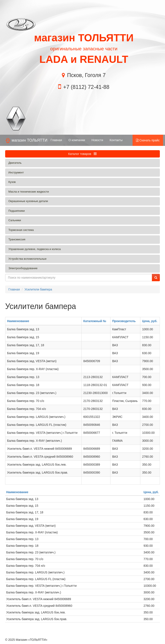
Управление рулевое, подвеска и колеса (35, 249)
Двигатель (15, 163)
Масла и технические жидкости (29, 192)
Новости (97, 140)
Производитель (124, 321)
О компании (77, 140)
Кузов (12, 182)
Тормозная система (21, 230)
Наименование (18, 321)
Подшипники (17, 211)
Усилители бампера (38, 289)
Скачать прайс (148, 140)
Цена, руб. (150, 321)
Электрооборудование (23, 268)
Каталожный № (95, 321)
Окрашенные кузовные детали (28, 201)
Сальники (15, 220)
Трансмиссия (17, 239)
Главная (56, 140)
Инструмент (16, 172)
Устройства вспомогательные (27, 259)
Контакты (116, 140)
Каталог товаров (83, 154)
